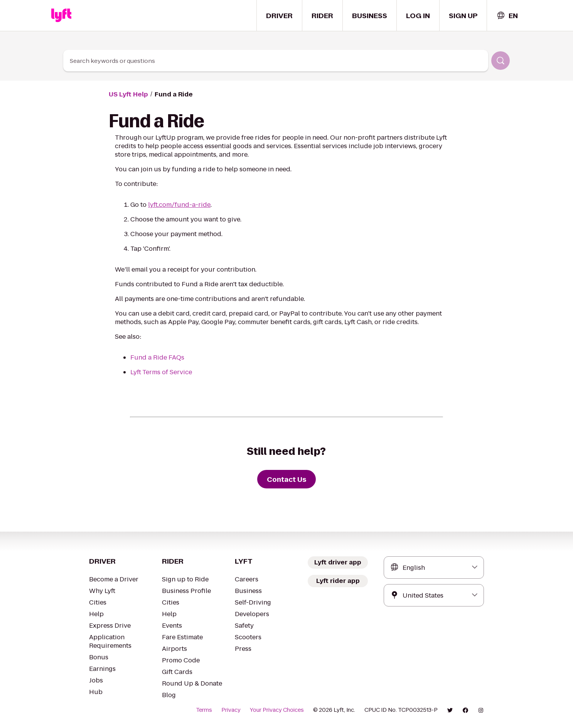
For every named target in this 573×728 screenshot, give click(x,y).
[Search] (501, 61)
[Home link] (61, 15)
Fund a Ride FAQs (157, 357)
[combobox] (507, 16)
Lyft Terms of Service (161, 372)
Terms (204, 710)
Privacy (231, 710)
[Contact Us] (286, 479)
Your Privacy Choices (277, 710)
